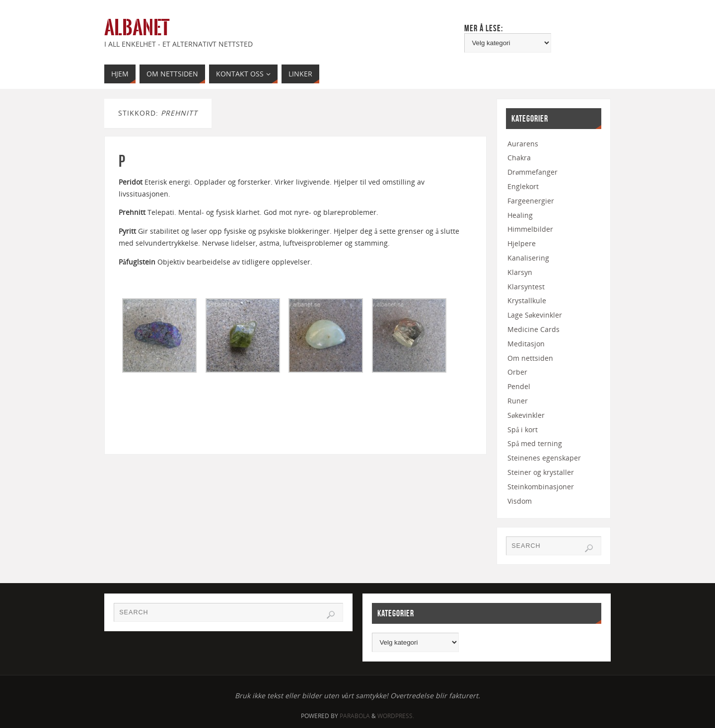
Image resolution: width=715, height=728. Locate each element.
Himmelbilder (530, 229)
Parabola (355, 716)
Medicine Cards (534, 329)
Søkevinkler (526, 415)
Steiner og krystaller (541, 472)
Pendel (519, 386)
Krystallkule (527, 300)
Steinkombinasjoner (541, 487)
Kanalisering (528, 258)
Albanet (137, 28)
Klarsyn (520, 272)
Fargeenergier (531, 201)
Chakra (519, 158)
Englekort (523, 186)
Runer (518, 401)
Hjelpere (522, 243)
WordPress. (396, 716)
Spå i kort (523, 430)
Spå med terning (535, 443)
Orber (517, 372)
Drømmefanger (533, 172)
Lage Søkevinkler (535, 315)
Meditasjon (526, 344)
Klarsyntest (526, 287)
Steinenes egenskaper (544, 458)
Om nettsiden (530, 358)
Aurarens (523, 144)
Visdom (520, 501)
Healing (520, 215)
